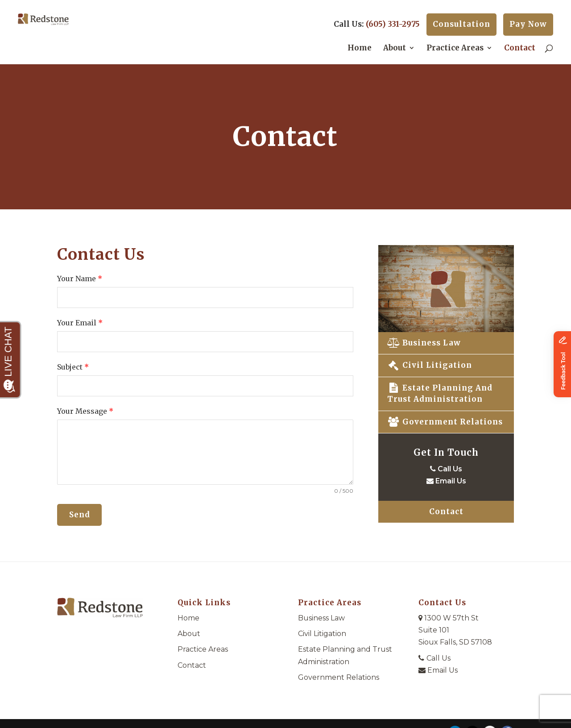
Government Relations (445, 422)
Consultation (461, 24)
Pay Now (528, 24)
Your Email (80, 323)
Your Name (80, 279)
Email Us (446, 481)
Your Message (85, 411)
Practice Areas (455, 49)
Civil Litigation (430, 365)
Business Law (424, 343)
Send (80, 515)
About (395, 49)
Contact (520, 49)
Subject (73, 367)
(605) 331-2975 (393, 24)
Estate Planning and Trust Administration (440, 394)
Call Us (446, 469)
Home (360, 49)
